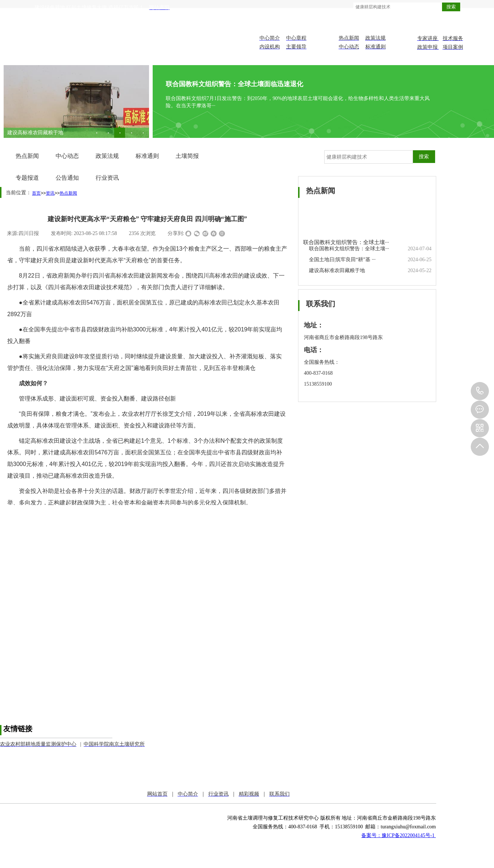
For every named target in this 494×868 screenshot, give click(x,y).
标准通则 (147, 156)
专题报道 (27, 178)
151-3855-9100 (480, 391)
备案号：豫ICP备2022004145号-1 (399, 835)
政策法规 (107, 156)
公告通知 (67, 178)
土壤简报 (187, 156)
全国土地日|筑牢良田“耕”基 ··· (342, 260)
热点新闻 (27, 156)
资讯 (50, 193)
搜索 (451, 7)
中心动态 (67, 156)
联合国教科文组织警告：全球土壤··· (346, 242)
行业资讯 (107, 178)
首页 (36, 193)
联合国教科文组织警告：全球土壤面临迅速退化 (234, 84)
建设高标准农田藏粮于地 (35, 133)
